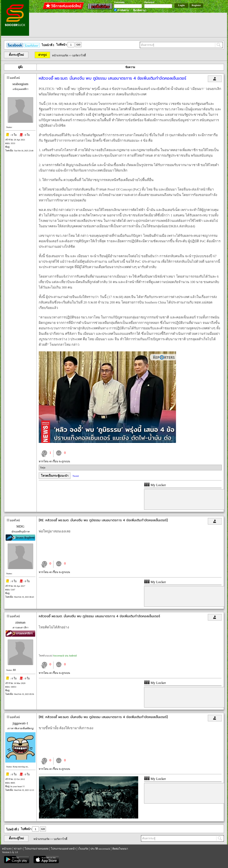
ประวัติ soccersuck (100, 849)
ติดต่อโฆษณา (120, 849)
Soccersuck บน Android (65, 656)
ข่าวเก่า (18, 849)
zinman (20, 622)
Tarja (43, 467)
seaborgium (20, 84)
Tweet (76, 476)
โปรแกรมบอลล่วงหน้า (63, 849)
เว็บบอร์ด (83, 849)
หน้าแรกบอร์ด (60, 55)
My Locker (155, 485)
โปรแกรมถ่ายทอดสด (37, 849)
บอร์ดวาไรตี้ (79, 55)
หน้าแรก (7, 849)
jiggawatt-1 (20, 723)
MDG (20, 526)
